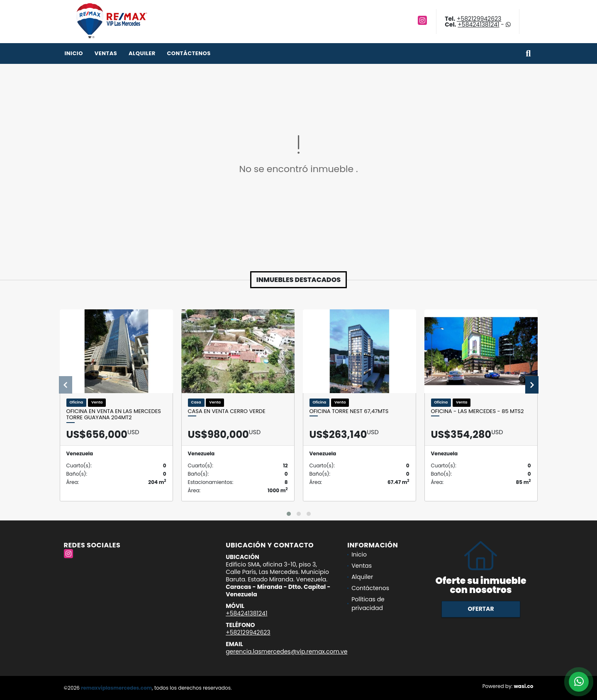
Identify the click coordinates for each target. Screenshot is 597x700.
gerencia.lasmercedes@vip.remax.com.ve (286, 651)
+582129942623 (479, 19)
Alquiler (142, 53)
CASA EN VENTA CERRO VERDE (227, 411)
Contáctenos (189, 53)
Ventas (106, 53)
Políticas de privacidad (368, 604)
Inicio (74, 53)
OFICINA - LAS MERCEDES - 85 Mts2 (478, 411)
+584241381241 (478, 24)
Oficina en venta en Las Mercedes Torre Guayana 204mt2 (114, 414)
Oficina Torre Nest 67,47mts (349, 411)
